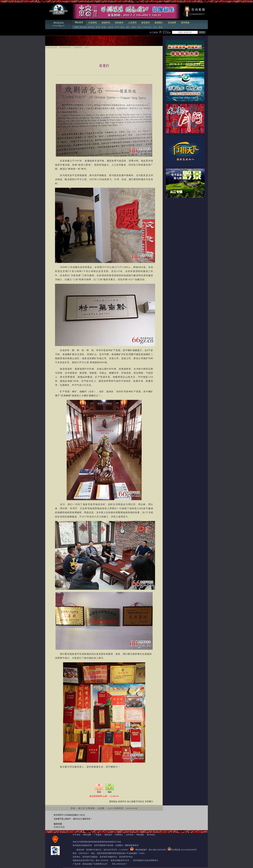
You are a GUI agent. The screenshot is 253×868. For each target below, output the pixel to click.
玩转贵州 (119, 23)
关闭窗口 (149, 801)
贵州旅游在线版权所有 (82, 845)
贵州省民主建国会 (90, 857)
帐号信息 (151, 835)
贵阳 (77, 27)
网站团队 (140, 835)
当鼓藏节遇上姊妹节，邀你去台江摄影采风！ (73, 819)
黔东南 (83, 27)
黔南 (98, 27)
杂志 (140, 27)
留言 (161, 27)
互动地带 (172, 23)
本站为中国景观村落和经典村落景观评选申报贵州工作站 (97, 842)
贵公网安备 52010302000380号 (184, 850)
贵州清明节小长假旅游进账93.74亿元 (69, 815)
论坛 (155, 27)
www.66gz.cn (58, 25)
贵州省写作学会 (126, 857)
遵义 (123, 27)
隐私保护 (108, 835)
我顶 (99, 792)
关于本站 (76, 835)
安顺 (103, 27)
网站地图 (87, 835)
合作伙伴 (130, 835)
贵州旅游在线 (65, 47)
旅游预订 (159, 23)
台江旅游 (154, 32)
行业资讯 (93, 23)
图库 (134, 27)
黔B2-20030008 (102, 860)
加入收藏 (131, 801)
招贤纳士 (119, 835)
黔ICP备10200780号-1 (158, 850)
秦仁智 (81, 808)
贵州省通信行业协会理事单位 (146, 860)
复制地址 (113, 801)
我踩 (110, 792)
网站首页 (79, 22)
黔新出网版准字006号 (120, 860)
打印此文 (140, 801)
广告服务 (98, 835)
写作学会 (147, 27)
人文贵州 (132, 23)
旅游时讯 (106, 23)
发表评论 (122, 801)
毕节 (117, 27)
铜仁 (128, 27)
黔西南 (91, 27)
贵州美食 (185, 23)
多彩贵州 (146, 23)
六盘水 (110, 27)
